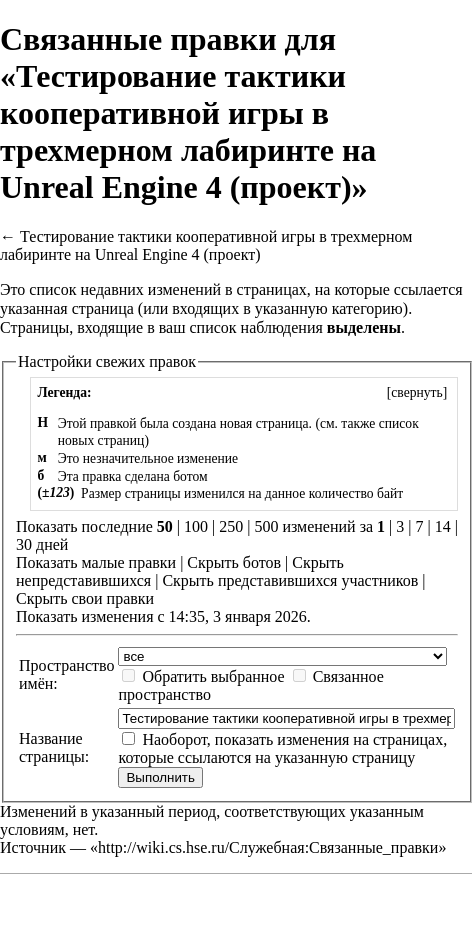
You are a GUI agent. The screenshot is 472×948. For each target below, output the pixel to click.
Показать (46, 562)
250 (231, 526)
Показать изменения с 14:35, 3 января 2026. (163, 616)
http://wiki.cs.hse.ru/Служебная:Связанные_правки (268, 847)
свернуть (416, 392)
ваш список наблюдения (241, 327)
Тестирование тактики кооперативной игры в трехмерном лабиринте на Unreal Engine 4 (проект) (206, 245)
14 (443, 526)
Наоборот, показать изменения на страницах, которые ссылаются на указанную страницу (282, 748)
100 (196, 526)
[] (416, 392)
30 (24, 544)
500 (266, 526)
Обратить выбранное (213, 676)
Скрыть (212, 562)
